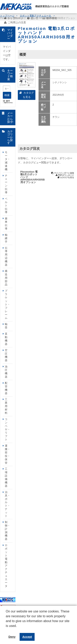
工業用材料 (6, 406)
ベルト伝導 (6, 206)
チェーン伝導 (6, 184)
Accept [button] (27, 637)
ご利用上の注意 (17, 22)
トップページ (15, 18)
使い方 (34, 18)
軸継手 (6, 238)
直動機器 (6, 339)
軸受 (6, 326)
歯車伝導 (6, 224)
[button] (6, 629)
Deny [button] (12, 637)
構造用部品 (6, 278)
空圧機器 (6, 355)
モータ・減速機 (7, 161)
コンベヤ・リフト (7, 429)
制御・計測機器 (7, 531)
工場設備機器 (6, 477)
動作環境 (52, 18)
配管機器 (6, 388)
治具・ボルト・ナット (7, 504)
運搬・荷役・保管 (7, 454)
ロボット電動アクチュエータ (6, 566)
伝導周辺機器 (6, 256)
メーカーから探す (10, 117)
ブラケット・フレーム (7, 304)
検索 (7, 95)
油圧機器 (6, 372)
